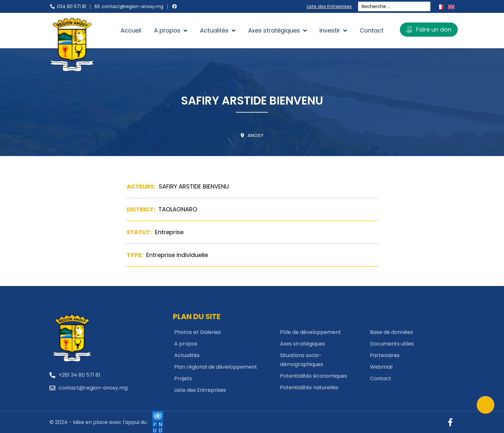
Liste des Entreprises (331, 6)
